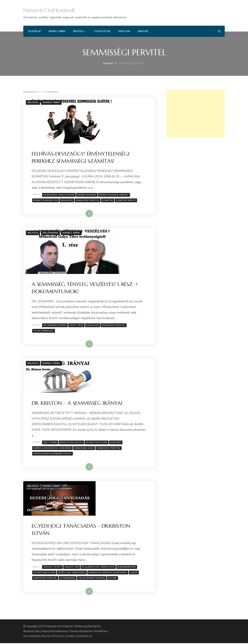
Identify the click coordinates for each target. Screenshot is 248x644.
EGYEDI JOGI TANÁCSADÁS (72, 573)
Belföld (78, 31)
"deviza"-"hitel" (53, 568)
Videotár (124, 31)
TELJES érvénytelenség (92, 579)
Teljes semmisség (44, 331)
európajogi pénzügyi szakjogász (108, 573)
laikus (134, 573)
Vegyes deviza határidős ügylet (53, 454)
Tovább (85, 214)
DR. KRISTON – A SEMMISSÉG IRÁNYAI (77, 404)
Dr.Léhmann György (55, 326)
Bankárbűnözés (127, 568)
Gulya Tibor (77, 326)
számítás (108, 201)
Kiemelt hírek (57, 31)
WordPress (101, 632)
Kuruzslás (93, 326)
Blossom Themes (68, 632)
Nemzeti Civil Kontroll (49, 10)
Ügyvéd (113, 579)
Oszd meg (116, 443)
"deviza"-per (72, 568)
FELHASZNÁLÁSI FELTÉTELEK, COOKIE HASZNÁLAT (58, 637)
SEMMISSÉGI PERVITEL (88, 201)
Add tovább (50, 443)
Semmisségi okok (84, 449)
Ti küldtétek (102, 31)
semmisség (67, 201)
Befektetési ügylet (71, 443)
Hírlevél (143, 31)
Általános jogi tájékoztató (98, 568)
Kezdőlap (35, 31)
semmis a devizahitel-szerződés (53, 449)
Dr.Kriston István (97, 443)
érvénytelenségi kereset (114, 195)
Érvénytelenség (87, 195)
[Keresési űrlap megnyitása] (219, 31)
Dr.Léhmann (50, 233)
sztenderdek (68, 579)
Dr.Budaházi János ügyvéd (59, 195)
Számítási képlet (126, 201)
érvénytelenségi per (46, 201)
